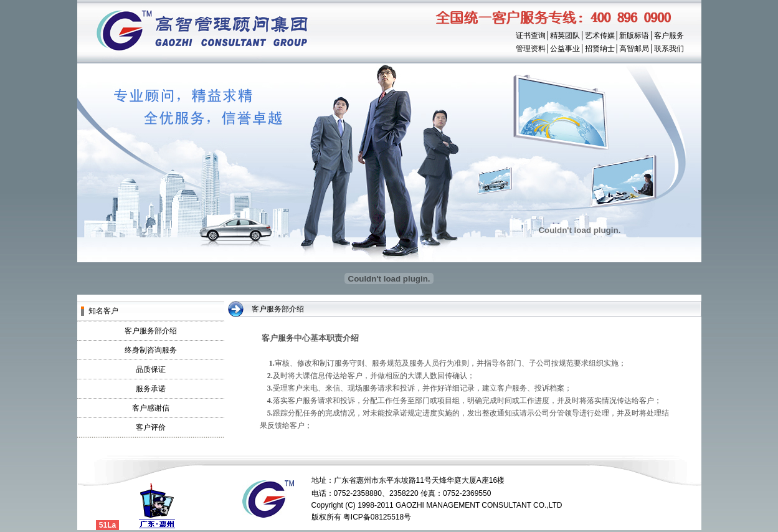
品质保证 (151, 369)
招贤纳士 (600, 49)
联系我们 (669, 49)
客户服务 (669, 36)
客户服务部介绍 (151, 331)
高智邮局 (634, 49)
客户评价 (151, 427)
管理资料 (531, 49)
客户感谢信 (151, 408)
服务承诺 (151, 389)
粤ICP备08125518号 (377, 517)
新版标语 (634, 36)
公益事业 (565, 49)
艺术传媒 (600, 36)
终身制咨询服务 (151, 350)
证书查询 (531, 36)
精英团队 (565, 36)
